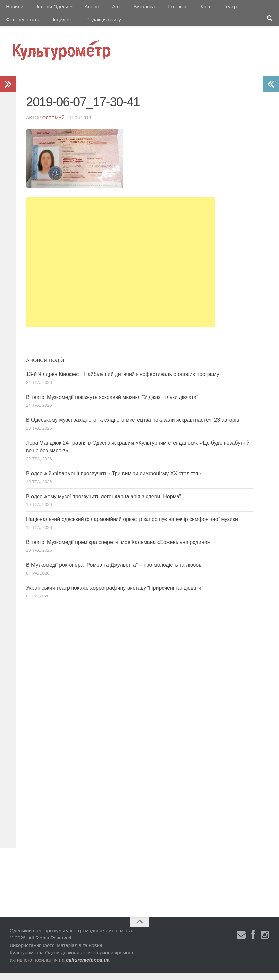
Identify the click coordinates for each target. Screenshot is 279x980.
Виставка (132, 8)
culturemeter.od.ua (88, 966)
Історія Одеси (48, 8)
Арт (107, 8)
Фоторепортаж (241, 8)
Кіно (186, 8)
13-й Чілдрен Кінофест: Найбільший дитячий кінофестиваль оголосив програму (123, 380)
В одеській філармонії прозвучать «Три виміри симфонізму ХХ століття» (114, 480)
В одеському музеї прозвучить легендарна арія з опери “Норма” (104, 503)
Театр (207, 8)
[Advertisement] (121, 269)
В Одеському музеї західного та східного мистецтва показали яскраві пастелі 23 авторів (133, 426)
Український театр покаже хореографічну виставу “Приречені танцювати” (115, 594)
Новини (14, 8)
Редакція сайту (53, 24)
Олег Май (54, 124)
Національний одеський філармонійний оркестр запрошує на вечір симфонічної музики (132, 525)
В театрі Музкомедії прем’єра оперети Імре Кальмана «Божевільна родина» (118, 548)
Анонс (86, 8)
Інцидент (15, 24)
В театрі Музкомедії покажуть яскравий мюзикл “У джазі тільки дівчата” (112, 403)
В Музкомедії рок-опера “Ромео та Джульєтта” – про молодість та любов (114, 571)
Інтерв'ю (162, 8)
